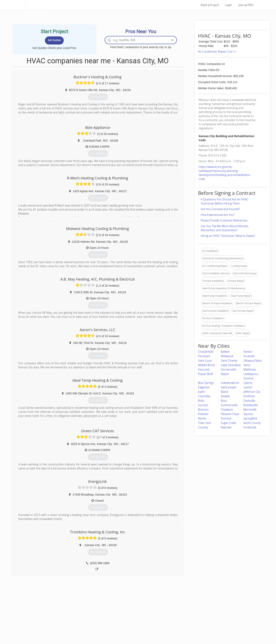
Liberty (248, 383)
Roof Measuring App (128, 619)
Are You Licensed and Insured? (220, 209)
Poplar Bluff (205, 374)
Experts (121, 614)
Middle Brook (207, 365)
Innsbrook (250, 427)
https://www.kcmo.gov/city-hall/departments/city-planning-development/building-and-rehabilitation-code (225, 173)
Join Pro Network (127, 610)
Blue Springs (206, 383)
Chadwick (227, 409)
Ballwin (225, 352)
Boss (224, 401)
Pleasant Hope (230, 414)
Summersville (229, 405)
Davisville (249, 401)
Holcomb (204, 369)
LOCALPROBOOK (45, 5)
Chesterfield (206, 352)
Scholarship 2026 (194, 610)
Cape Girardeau (231, 365)
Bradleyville (251, 405)
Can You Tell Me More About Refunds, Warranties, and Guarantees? (225, 228)
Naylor (225, 374)
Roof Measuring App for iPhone (134, 623)
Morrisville (250, 409)
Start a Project (210, 5)
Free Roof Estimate (72, 623)
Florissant (204, 356)
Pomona (226, 418)
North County (252, 423)
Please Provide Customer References (224, 220)
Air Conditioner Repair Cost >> (217, 51)
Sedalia (225, 396)
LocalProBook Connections (200, 623)
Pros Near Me (68, 614)
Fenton (248, 352)
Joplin (202, 392)
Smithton (249, 396)
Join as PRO (246, 5)
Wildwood (227, 356)
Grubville (249, 356)
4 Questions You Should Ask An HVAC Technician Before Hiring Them (225, 201)
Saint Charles (229, 361)
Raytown (226, 427)
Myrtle (202, 418)
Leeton (248, 387)
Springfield (250, 418)
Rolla (201, 401)
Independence (230, 383)
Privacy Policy (192, 614)
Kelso (247, 365)
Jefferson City (252, 392)
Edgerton (204, 387)
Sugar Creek (228, 423)
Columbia (204, 396)
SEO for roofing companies (200, 628)
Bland (224, 392)
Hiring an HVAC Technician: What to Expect (228, 236)
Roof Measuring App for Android (135, 628)
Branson (203, 409)
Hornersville (228, 369)
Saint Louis (205, 361)
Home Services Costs (73, 610)
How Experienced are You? (218, 215)
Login (228, 5)
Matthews (250, 369)
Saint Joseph (229, 387)
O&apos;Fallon (253, 361)
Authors (189, 619)
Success (203, 405)
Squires (248, 414)
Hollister (203, 414)
